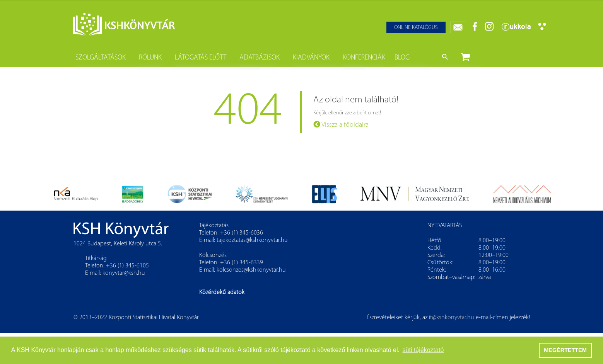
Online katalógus (416, 28)
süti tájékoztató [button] (423, 350)
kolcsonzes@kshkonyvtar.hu (251, 270)
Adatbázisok (260, 58)
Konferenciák (364, 58)
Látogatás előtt (201, 58)
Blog (402, 58)
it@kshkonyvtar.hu (452, 318)
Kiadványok (311, 58)
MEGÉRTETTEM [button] (565, 350)
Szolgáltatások (101, 58)
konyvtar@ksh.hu (124, 273)
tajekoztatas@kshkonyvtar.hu (252, 240)
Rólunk (150, 58)
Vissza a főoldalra (341, 125)
